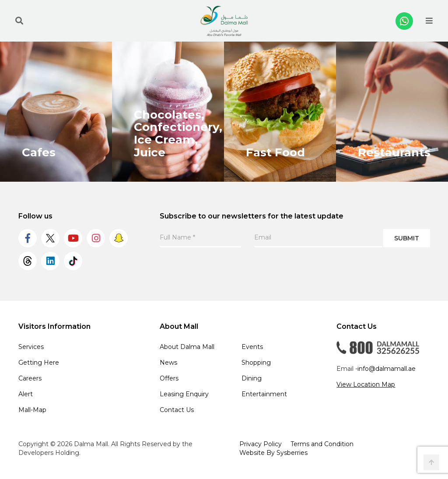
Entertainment (264, 394)
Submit (407, 238)
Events (252, 347)
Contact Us (177, 410)
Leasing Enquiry (184, 394)
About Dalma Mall (187, 347)
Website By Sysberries (273, 453)
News (168, 363)
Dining (252, 378)
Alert (26, 394)
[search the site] (19, 21)
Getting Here (39, 363)
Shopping (256, 363)
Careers (30, 378)
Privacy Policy (261, 444)
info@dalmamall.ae (387, 369)
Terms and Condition (322, 444)
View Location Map (366, 384)
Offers (169, 378)
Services (31, 347)
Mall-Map (32, 410)
